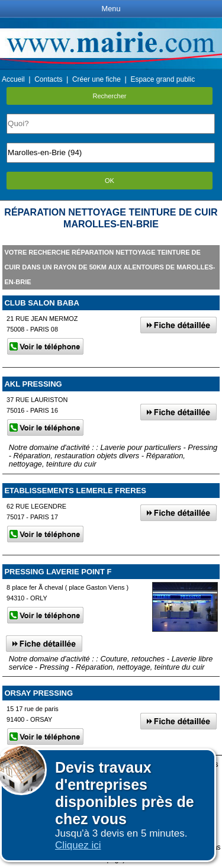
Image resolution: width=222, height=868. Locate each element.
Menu (111, 9)
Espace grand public (163, 79)
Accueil (13, 79)
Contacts (48, 79)
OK (110, 181)
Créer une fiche (96, 79)
